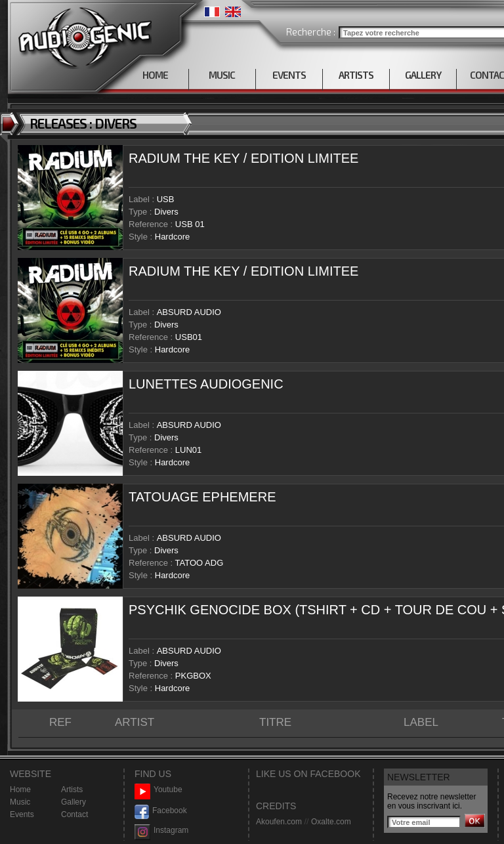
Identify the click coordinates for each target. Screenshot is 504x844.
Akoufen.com (279, 822)
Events (22, 814)
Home (20, 790)
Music (20, 802)
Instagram (161, 831)
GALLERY (423, 75)
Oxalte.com (331, 822)
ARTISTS (356, 75)
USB (166, 199)
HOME (155, 75)
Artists (72, 790)
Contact (74, 814)
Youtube (158, 790)
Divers (166, 212)
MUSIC (222, 75)
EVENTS (289, 75)
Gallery (73, 802)
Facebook (161, 811)
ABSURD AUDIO (189, 312)
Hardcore (172, 237)
